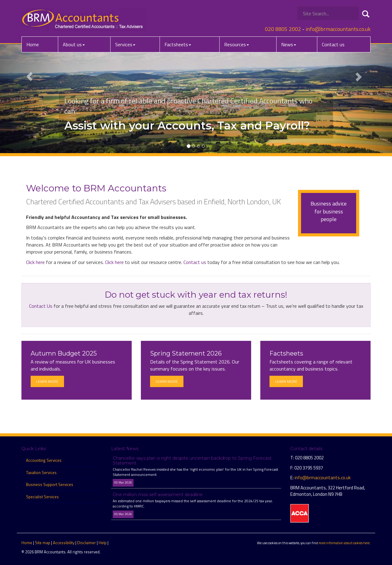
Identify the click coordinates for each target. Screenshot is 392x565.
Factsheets (178, 44)
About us (74, 44)
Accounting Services (44, 460)
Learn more (47, 381)
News (289, 44)
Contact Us (41, 306)
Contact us (333, 44)
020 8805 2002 (283, 29)
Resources (237, 44)
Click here (35, 262)
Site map (43, 543)
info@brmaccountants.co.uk (338, 29)
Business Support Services (50, 484)
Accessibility (64, 543)
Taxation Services (41, 473)
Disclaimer (87, 543)
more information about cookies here (344, 543)
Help (103, 543)
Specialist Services (42, 497)
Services (125, 44)
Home (33, 44)
